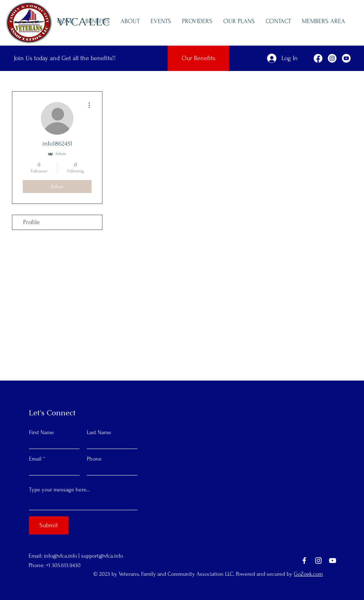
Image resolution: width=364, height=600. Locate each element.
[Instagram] (318, 561)
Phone (94, 459)
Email (35, 459)
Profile (31, 222)
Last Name (99, 432)
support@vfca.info (102, 556)
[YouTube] (333, 561)
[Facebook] (304, 561)
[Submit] (49, 525)
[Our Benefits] (198, 58)
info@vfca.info (60, 556)
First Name (41, 432)
